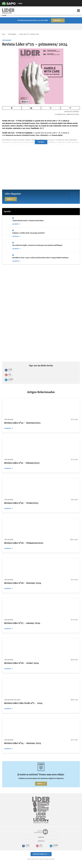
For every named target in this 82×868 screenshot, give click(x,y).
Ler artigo (15, 224)
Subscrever (57, 20)
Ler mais (41, 142)
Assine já (10, 199)
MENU (20, 3)
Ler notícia (8, 428)
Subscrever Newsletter (40, 854)
